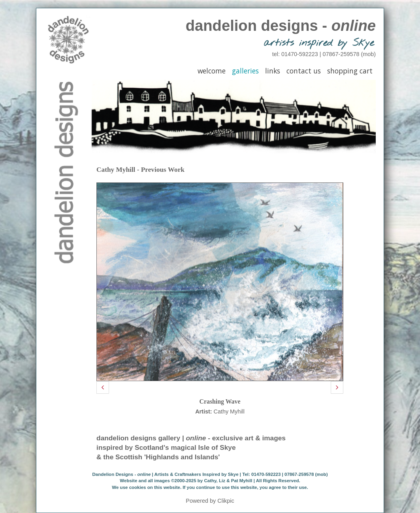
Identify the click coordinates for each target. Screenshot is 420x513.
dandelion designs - (281, 25)
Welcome (212, 71)
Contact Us (304, 71)
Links (273, 71)
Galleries (245, 71)
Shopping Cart (350, 71)
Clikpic (226, 501)
